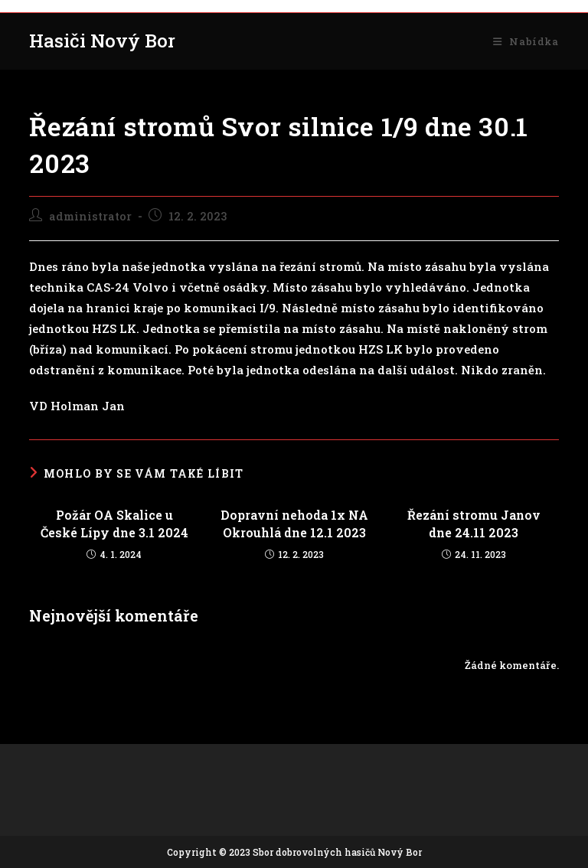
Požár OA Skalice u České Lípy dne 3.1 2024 (114, 523)
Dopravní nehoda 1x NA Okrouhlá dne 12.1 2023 (294, 523)
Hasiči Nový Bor (102, 41)
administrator (90, 216)
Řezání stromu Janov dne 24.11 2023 (474, 523)
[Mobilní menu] (526, 41)
